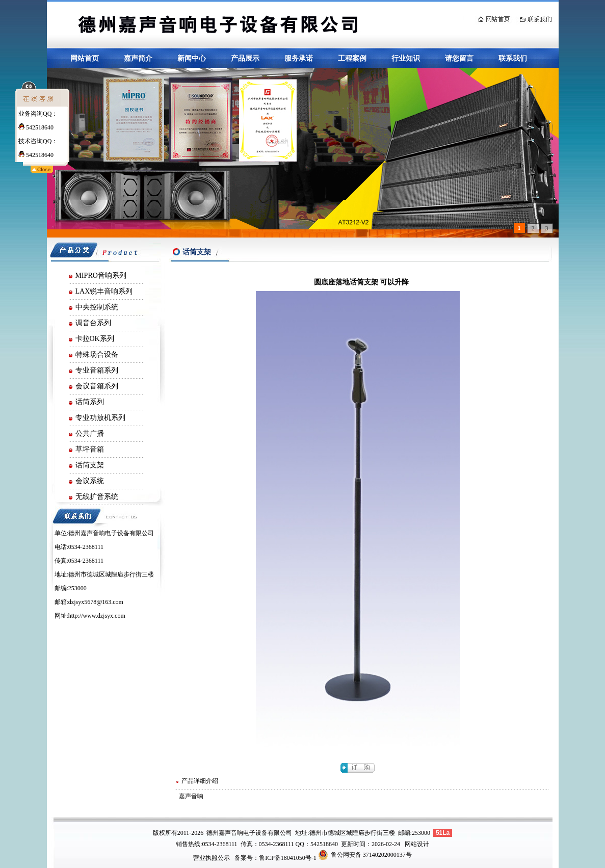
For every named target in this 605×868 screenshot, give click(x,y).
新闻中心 (192, 58)
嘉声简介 (138, 58)
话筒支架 (90, 465)
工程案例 (352, 58)
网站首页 (85, 58)
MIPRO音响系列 (101, 275)
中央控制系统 (97, 307)
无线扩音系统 (97, 497)
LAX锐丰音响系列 (104, 291)
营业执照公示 (212, 858)
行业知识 (406, 58)
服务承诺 (299, 58)
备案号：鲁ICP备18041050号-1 (275, 858)
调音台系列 (93, 323)
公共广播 (90, 433)
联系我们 (513, 58)
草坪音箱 (90, 449)
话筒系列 (90, 402)
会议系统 (90, 481)
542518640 (36, 127)
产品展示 (245, 58)
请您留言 (459, 58)
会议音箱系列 (97, 386)
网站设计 (417, 844)
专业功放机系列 (100, 418)
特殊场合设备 (97, 354)
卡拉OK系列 (95, 339)
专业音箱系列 (97, 370)
